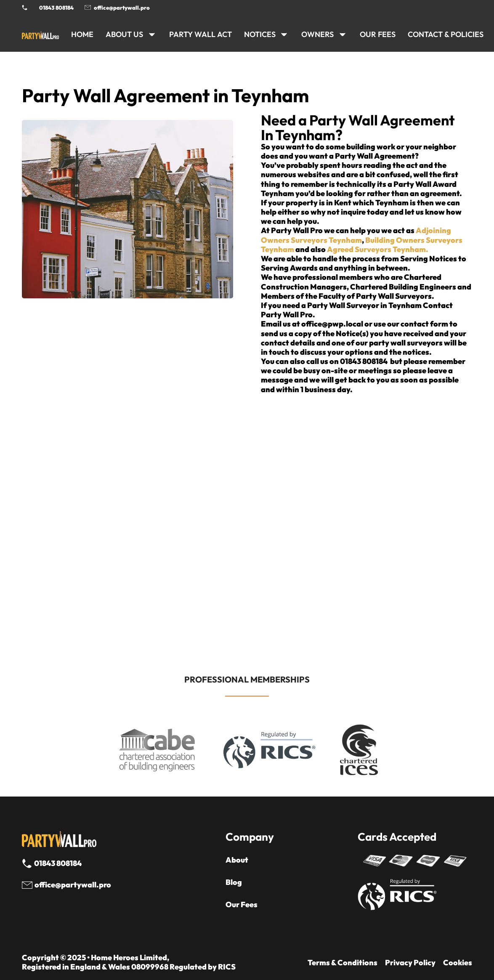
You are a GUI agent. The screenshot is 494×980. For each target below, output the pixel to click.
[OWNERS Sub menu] (343, 35)
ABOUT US (124, 34)
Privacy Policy (410, 963)
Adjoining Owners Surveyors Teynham (356, 235)
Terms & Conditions (343, 963)
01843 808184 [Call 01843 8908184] (56, 8)
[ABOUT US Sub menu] (152, 35)
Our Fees (378, 34)
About (237, 860)
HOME (82, 34)
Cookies (458, 963)
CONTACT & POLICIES (446, 34)
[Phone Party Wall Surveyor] (25, 7)
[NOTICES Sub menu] (284, 35)
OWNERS (317, 34)
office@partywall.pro (122, 8)
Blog (234, 882)
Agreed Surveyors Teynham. (378, 249)
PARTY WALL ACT (201, 34)
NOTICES (260, 34)
